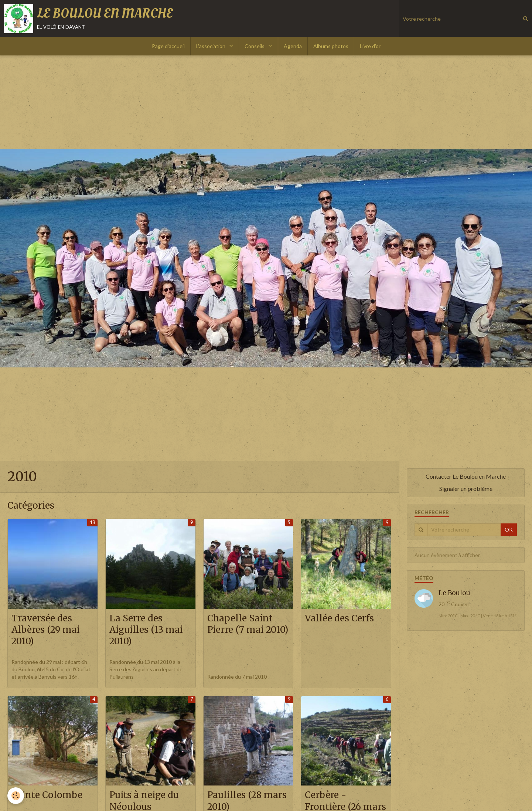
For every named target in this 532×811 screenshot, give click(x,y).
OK (509, 530)
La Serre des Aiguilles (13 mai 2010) (146, 630)
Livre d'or (370, 46)
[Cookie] (16, 796)
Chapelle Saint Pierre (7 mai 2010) (248, 624)
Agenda (293, 46)
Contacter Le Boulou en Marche (466, 476)
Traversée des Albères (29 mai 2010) (46, 630)
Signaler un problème (466, 488)
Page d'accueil (168, 46)
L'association (211, 46)
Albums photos (331, 46)
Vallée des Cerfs (339, 618)
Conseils (255, 46)
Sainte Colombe (47, 795)
